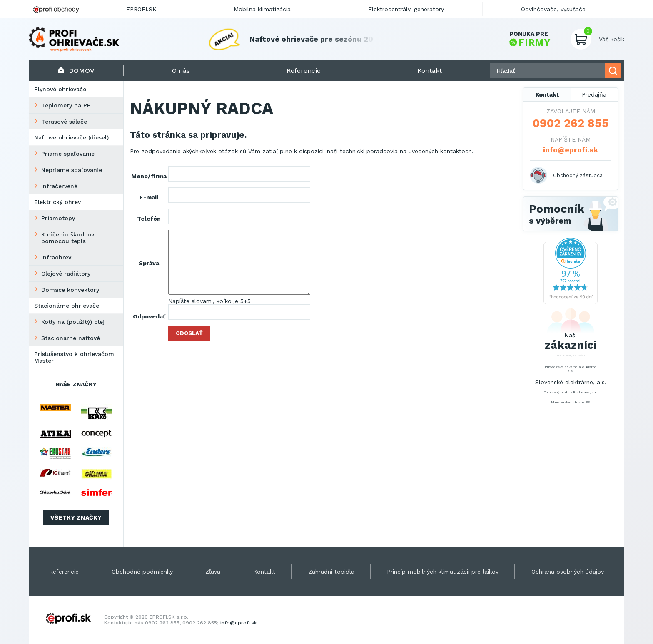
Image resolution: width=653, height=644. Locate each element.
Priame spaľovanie (68, 154)
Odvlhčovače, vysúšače (553, 9)
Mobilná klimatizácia (262, 9)
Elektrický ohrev (57, 202)
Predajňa (594, 94)
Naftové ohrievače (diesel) (71, 137)
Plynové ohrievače (60, 89)
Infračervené (59, 186)
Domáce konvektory (70, 290)
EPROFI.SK (141, 9)
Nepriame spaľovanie (72, 170)
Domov (76, 71)
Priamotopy (58, 218)
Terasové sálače (64, 122)
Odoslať (189, 333)
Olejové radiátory (66, 274)
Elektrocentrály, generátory (406, 9)
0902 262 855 (571, 123)
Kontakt (547, 94)
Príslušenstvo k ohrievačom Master (74, 357)
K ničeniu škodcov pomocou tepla (68, 238)
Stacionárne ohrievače (67, 306)
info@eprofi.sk (571, 150)
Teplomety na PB (66, 105)
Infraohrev (56, 257)
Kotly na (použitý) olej (73, 322)
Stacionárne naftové (71, 338)
